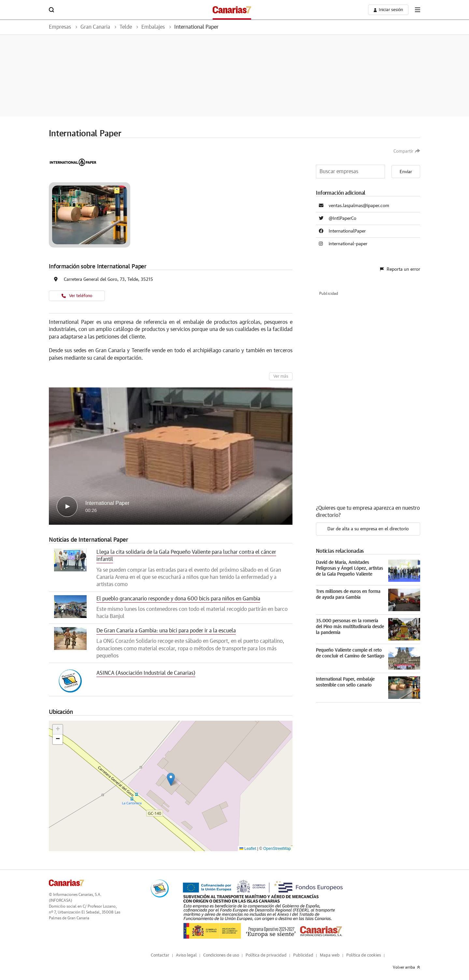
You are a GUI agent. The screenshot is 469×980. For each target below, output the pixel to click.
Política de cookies (364, 955)
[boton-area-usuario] (388, 10)
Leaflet (248, 849)
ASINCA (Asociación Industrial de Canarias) (146, 673)
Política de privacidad (266, 955)
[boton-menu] (418, 10)
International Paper (196, 27)
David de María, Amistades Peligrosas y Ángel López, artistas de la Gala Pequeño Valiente (349, 568)
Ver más (281, 377)
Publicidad (303, 955)
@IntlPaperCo (342, 219)
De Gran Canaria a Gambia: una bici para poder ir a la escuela (166, 631)
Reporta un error (400, 269)
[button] (171, 779)
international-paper (348, 244)
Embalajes (153, 27)
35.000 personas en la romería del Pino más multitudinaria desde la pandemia (350, 627)
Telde (126, 27)
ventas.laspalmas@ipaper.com (359, 206)
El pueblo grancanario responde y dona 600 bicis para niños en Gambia (178, 599)
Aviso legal (186, 955)
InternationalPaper (347, 231)
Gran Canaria (95, 27)
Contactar (160, 955)
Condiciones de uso (221, 955)
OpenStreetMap (277, 849)
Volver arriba (406, 967)
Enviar (406, 172)
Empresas (60, 27)
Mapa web (330, 955)
